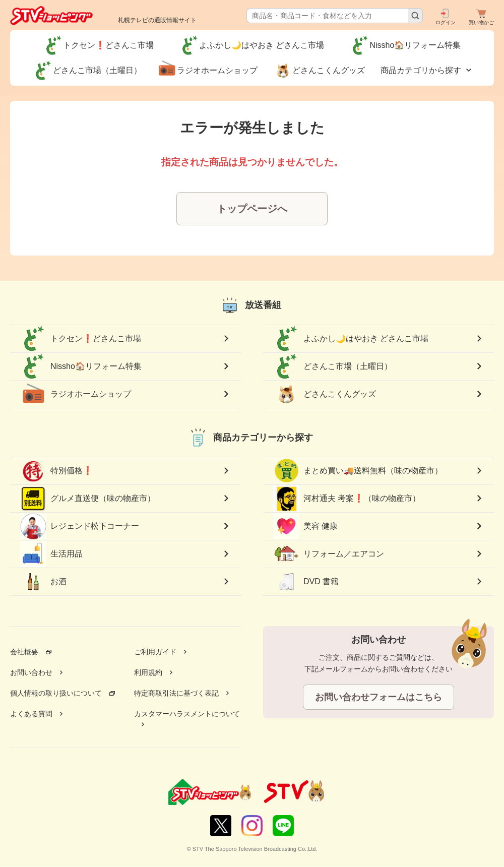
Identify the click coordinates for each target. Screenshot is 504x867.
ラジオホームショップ (76, 394)
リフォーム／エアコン (329, 554)
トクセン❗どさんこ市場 (81, 339)
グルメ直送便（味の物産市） (88, 499)
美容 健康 (305, 526)
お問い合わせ (31, 672)
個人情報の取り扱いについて (56, 693)
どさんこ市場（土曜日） (333, 366)
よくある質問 (31, 714)
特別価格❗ (56, 471)
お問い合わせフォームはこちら (379, 697)
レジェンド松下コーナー (80, 526)
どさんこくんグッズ (325, 394)
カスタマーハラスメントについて (187, 714)
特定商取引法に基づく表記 (176, 693)
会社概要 (24, 652)
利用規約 (148, 672)
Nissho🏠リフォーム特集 (81, 366)
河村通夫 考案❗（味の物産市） (347, 499)
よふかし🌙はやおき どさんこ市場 (351, 339)
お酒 (43, 582)
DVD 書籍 (306, 582)
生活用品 (51, 554)
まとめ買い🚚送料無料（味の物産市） (358, 471)
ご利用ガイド (155, 652)
